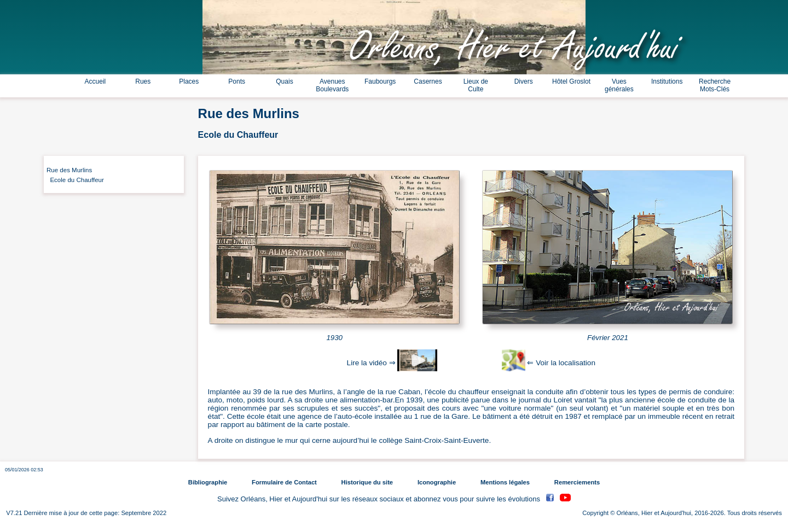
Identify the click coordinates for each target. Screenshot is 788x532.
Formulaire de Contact (284, 482)
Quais (284, 81)
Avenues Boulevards (332, 85)
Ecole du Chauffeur (75, 180)
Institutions (667, 81)
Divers (524, 81)
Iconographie (437, 482)
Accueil (95, 81)
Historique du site (367, 482)
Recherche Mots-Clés (715, 85)
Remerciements (577, 482)
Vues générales (619, 85)
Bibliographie (208, 482)
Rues (143, 81)
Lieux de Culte (476, 85)
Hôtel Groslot (571, 81)
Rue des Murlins (69, 170)
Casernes (428, 81)
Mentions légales (505, 482)
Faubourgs (380, 81)
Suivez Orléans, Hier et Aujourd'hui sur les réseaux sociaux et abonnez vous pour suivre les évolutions (380, 499)
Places (189, 81)
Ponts (237, 81)
